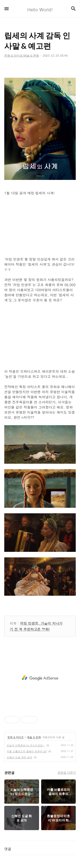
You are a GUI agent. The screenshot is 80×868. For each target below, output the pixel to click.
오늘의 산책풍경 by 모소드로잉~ (26, 745)
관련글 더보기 (67, 772)
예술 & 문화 (34, 737)
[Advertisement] (40, 678)
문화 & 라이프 (16, 737)
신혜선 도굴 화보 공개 (19, 757)
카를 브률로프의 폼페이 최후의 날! (27, 751)
